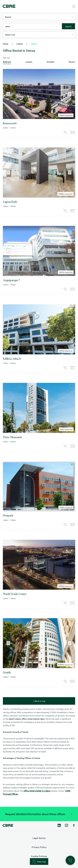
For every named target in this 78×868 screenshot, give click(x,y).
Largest (29, 62)
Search (68, 26)
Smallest (51, 62)
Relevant (7, 62)
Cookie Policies (39, 856)
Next (70, 94)
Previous (8, 94)
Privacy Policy (39, 847)
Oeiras (34, 44)
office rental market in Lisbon (37, 791)
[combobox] (32, 26)
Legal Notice (39, 838)
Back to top (39, 701)
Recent (72, 62)
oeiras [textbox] (8, 26)
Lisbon (20, 44)
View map (39, 862)
